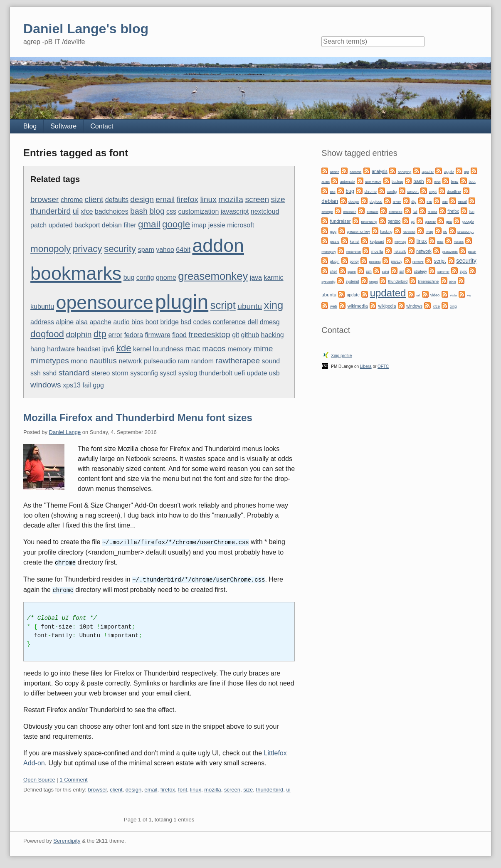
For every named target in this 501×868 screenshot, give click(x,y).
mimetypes (50, 361)
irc (445, 232)
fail (86, 385)
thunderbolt (216, 373)
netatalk (400, 252)
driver (397, 202)
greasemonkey (213, 276)
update (257, 373)
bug (129, 277)
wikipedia (387, 306)
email (165, 199)
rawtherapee (238, 361)
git (236, 335)
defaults (117, 200)
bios (137, 322)
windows (46, 385)
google (176, 224)
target (373, 282)
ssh (36, 373)
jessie (217, 225)
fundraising (369, 222)
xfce (87, 211)
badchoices (112, 211)
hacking (273, 335)
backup (397, 182)
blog (157, 211)
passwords (450, 252)
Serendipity (67, 839)
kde (124, 348)
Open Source (39, 778)
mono (79, 361)
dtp (100, 334)
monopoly (51, 249)
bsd (186, 322)
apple (449, 171)
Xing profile (341, 356)
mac (193, 349)
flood (179, 335)
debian (112, 225)
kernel (142, 349)
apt (466, 172)
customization (198, 211)
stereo (101, 373)
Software (63, 126)
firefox (188, 199)
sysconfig (144, 373)
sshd (49, 373)
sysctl (168, 373)
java (256, 277)
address (42, 322)
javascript (235, 211)
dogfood (47, 334)
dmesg (270, 322)
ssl (401, 271)
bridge (169, 322)
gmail (149, 224)
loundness (168, 349)
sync (463, 271)
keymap (400, 242)
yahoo (165, 250)
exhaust (373, 212)
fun (472, 212)
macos (214, 349)
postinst (375, 262)
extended (396, 212)
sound (271, 361)
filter (130, 225)
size (278, 199)
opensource (104, 302)
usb (274, 373)
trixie (453, 282)
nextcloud (265, 211)
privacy (88, 249)
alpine (65, 322)
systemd (353, 281)
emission (350, 212)
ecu (429, 202)
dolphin (79, 334)
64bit (183, 250)
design (142, 199)
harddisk (409, 232)
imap (199, 225)
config (145, 277)
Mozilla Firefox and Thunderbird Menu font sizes (138, 418)
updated (61, 225)
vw (469, 295)
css (171, 211)
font (183, 788)
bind (437, 182)
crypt (433, 192)
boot (152, 322)
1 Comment (73, 778)
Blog (30, 126)
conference (229, 322)
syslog (188, 373)
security (120, 249)
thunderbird (51, 211)
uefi (239, 373)
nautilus (103, 361)
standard (74, 373)
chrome (72, 200)
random (202, 361)
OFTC (383, 366)
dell (253, 322)
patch (38, 225)
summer (443, 272)
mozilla (231, 199)
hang (38, 349)
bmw (455, 182)
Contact (102, 126)
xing (273, 305)
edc (445, 202)
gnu (449, 222)
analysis (380, 171)
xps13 (72, 385)
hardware (61, 349)
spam (146, 250)
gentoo (394, 221)
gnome (166, 277)
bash (139, 211)
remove (418, 262)
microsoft (241, 225)
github (250, 335)
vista (453, 295)
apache (100, 322)
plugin (182, 302)
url (418, 295)
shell (334, 271)
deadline (454, 192)
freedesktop (209, 334)
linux (208, 199)
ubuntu (250, 306)
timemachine (428, 281)
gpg (98, 385)
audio (121, 322)
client (94, 199)
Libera (366, 366)
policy (354, 261)
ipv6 (108, 349)
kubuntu (42, 307)
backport (87, 225)
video (435, 295)
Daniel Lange (65, 432)
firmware (157, 335)
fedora (134, 335)
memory (239, 349)
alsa (82, 322)
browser (44, 199)
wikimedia (358, 306)
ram (184, 361)
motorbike (354, 252)
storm (120, 373)
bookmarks (76, 273)
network (130, 361)
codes (202, 322)
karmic (273, 277)
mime (263, 349)
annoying (405, 172)
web (334, 306)
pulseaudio (160, 361)
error (115, 335)
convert (413, 192)
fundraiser (341, 221)
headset (88, 349)
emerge (327, 212)
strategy (421, 271)
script (223, 305)
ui (76, 211)
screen (257, 199)
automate (347, 182)
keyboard (377, 242)
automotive (373, 182)
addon (218, 245)
